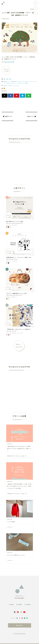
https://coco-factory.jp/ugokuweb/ (14, 223)
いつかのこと (10, 527)
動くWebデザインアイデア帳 (15, 222)
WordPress (14, 82)
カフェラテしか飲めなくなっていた (16, 555)
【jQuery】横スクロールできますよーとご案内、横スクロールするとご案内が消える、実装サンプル (19, 449)
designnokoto (22, 634)
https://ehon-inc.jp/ (10, 331)
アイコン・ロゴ (22, 82)
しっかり (9, 333)
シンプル (17, 86)
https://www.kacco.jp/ (11, 259)
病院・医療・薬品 (7, 79)
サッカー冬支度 (11, 522)
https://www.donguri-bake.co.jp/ (13, 295)
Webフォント (7, 82)
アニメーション (30, 82)
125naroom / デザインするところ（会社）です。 (17, 456)
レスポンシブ (21, 83)
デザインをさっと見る (6, 70)
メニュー (15, 83)
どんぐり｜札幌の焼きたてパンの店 (16, 293)
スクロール (9, 83)
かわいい (6, 86)
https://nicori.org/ (8, 62)
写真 (27, 83)
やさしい (11, 86)
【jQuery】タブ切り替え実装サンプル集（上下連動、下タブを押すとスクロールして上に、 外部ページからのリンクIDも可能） (19, 486)
